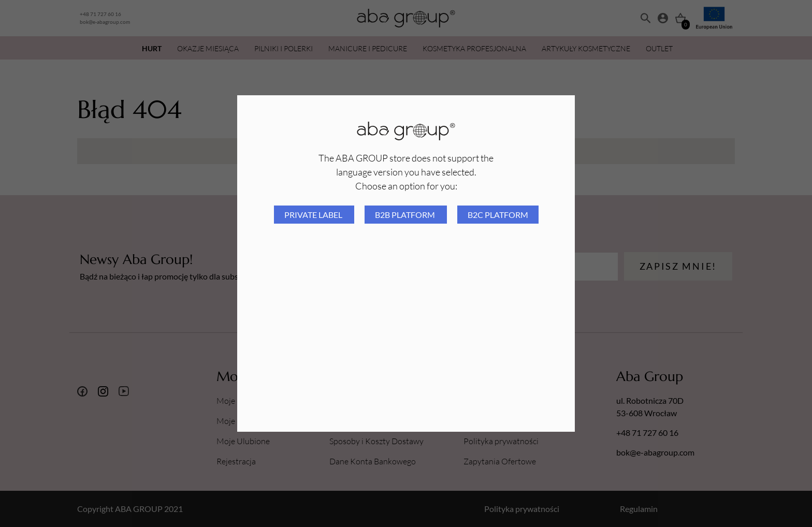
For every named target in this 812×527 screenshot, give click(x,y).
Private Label (314, 215)
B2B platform (406, 215)
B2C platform (498, 215)
